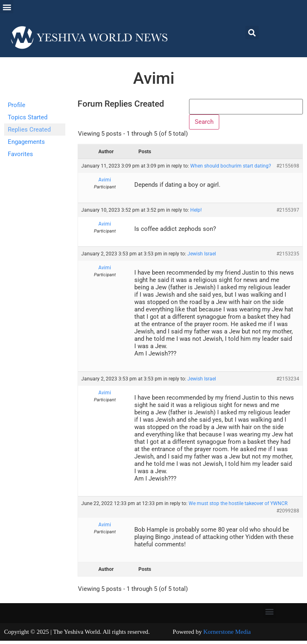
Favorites (20, 154)
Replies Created (29, 130)
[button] (7, 7)
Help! (196, 213)
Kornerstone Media (227, 635)
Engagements (26, 142)
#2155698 (288, 170)
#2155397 (288, 213)
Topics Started (28, 117)
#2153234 (288, 382)
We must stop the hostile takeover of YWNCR (238, 507)
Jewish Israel (202, 257)
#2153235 (288, 257)
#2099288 (288, 514)
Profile (17, 105)
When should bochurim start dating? (231, 170)
